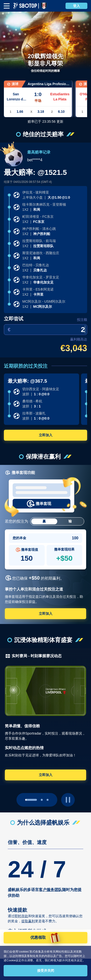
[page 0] (31, 800)
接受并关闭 (46, 971)
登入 (76, 6)
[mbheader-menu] (7, 6)
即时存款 (21, 916)
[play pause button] (68, 800)
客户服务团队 (50, 890)
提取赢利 (28, 921)
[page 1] (42, 800)
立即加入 (46, 435)
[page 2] (48, 800)
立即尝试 (14, 319)
